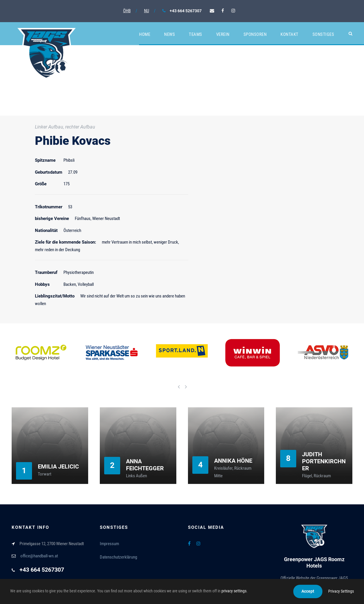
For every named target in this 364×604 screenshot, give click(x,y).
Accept (308, 591)
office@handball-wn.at (39, 556)
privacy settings (234, 591)
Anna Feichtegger (145, 465)
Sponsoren (255, 34)
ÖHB (127, 11)
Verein (223, 34)
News (169, 34)
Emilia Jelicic (58, 466)
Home (145, 34)
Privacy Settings (341, 591)
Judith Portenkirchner (324, 461)
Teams (196, 34)
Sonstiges (323, 34)
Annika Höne (233, 461)
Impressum (109, 544)
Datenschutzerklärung (118, 557)
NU (147, 11)
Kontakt (290, 34)
